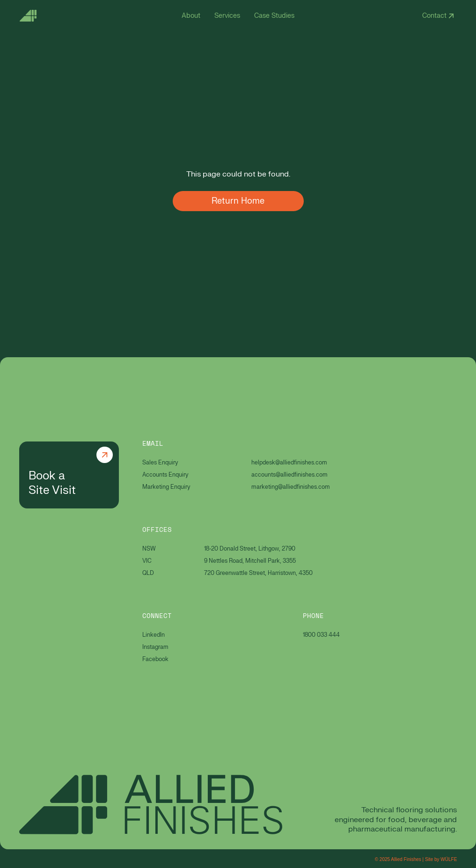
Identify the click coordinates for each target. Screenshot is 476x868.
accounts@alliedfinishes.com (289, 475)
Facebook (155, 659)
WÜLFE (449, 859)
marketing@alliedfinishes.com (291, 487)
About (191, 16)
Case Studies (274, 16)
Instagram (155, 647)
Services (227, 16)
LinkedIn (154, 635)
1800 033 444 (321, 635)
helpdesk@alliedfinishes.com (289, 463)
